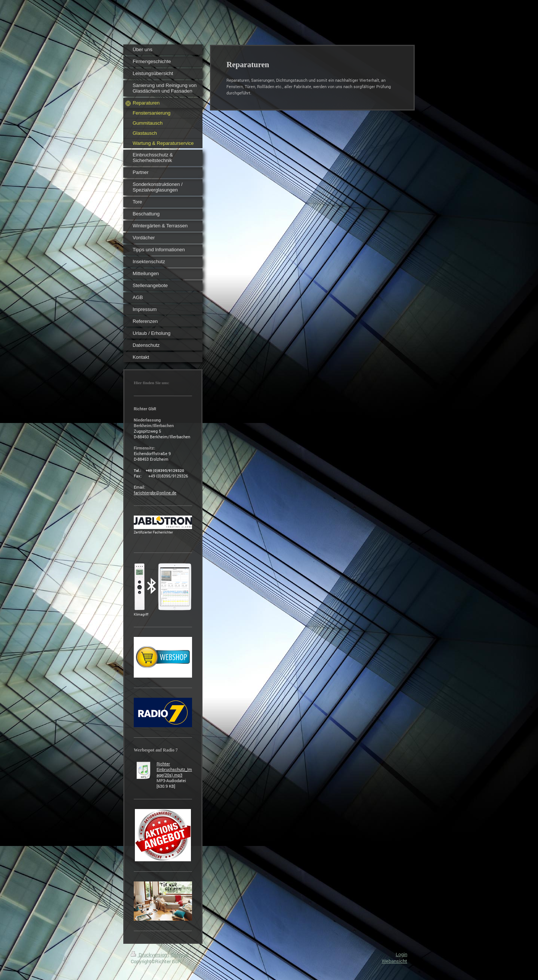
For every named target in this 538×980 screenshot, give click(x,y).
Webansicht (395, 961)
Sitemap (179, 955)
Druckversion (149, 955)
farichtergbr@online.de (155, 493)
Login (401, 954)
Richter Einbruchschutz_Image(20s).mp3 (174, 769)
